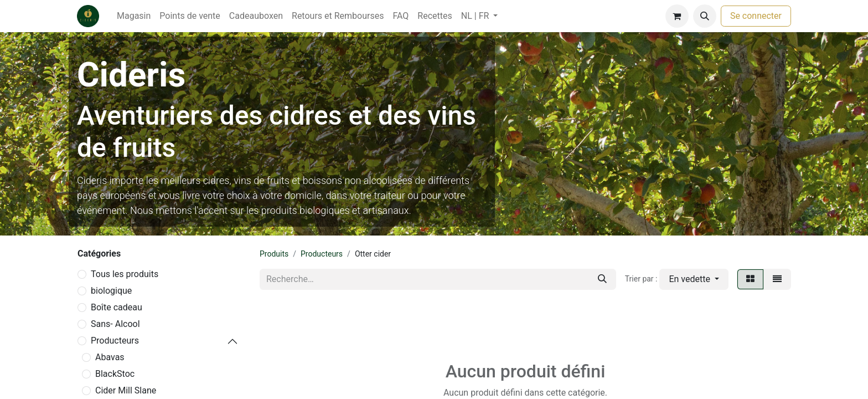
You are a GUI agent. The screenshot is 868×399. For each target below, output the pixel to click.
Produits (274, 254)
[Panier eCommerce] (677, 16)
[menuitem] (134, 16)
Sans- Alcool (115, 324)
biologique (111, 291)
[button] (705, 16)
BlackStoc (115, 374)
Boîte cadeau (117, 307)
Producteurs (115, 341)
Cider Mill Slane (126, 390)
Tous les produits (125, 274)
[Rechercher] (602, 279)
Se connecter (756, 16)
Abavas (110, 357)
